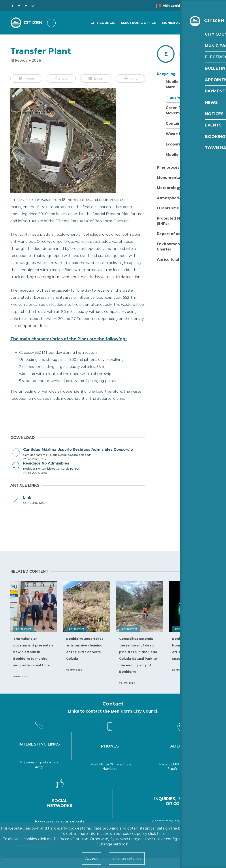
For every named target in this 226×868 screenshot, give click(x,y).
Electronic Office (138, 23)
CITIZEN (34, 23)
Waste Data (177, 134)
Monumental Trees (175, 178)
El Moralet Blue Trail (176, 208)
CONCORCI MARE (35, 503)
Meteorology (169, 188)
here (161, 834)
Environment (199, 54)
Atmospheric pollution (178, 198)
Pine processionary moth (181, 167)
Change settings (127, 858)
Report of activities (175, 234)
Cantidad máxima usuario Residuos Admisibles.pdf (57, 455)
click (55, 762)
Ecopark (173, 144)
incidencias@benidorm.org (194, 821)
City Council (103, 23)
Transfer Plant (179, 97)
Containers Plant (182, 123)
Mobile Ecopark (180, 155)
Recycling (166, 74)
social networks (73, 821)
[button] (26, 78)
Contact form (163, 821)
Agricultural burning (176, 259)
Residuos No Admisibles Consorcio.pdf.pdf (51, 469)
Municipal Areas (177, 23)
